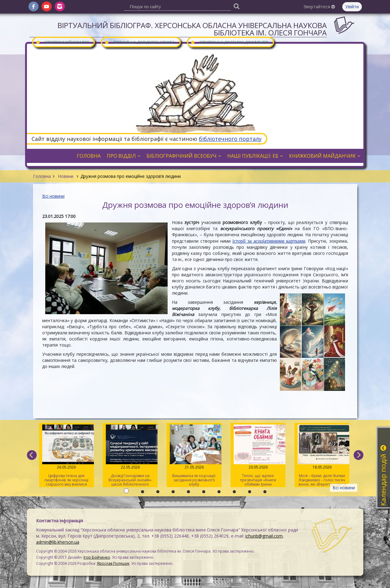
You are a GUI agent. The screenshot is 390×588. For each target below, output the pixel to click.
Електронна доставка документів (229, 42)
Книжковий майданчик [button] (325, 156)
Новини (66, 176)
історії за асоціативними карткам (268, 241)
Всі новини (53, 196)
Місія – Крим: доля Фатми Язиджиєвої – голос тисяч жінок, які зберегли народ (322, 456)
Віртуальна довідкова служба (140, 42)
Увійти (352, 7)
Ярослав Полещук (113, 563)
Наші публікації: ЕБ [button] (255, 156)
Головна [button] (89, 156)
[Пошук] (237, 6)
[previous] (32, 455)
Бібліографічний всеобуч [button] (184, 156)
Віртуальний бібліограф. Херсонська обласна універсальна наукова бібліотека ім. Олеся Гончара (192, 29)
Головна (42, 176)
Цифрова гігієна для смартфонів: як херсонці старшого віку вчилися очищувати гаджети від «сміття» (67, 456)
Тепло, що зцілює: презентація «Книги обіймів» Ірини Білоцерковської (258, 456)
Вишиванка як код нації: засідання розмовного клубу (194, 456)
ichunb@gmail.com (264, 536)
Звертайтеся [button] (319, 7)
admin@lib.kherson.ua (58, 542)
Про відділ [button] (124, 156)
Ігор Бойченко (97, 557)
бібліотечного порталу (230, 139)
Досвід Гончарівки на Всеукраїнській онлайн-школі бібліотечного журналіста (130, 456)
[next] (358, 455)
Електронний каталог (62, 42)
